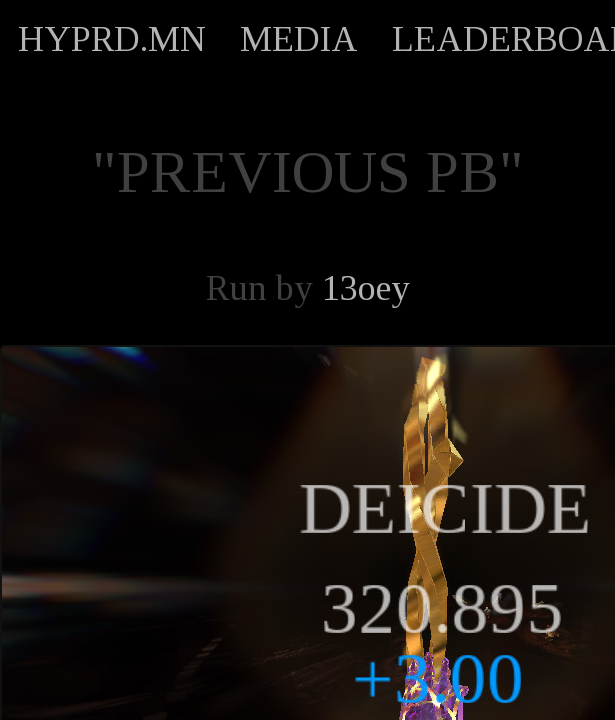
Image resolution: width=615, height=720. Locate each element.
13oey (366, 288)
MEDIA (299, 39)
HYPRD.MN (112, 39)
